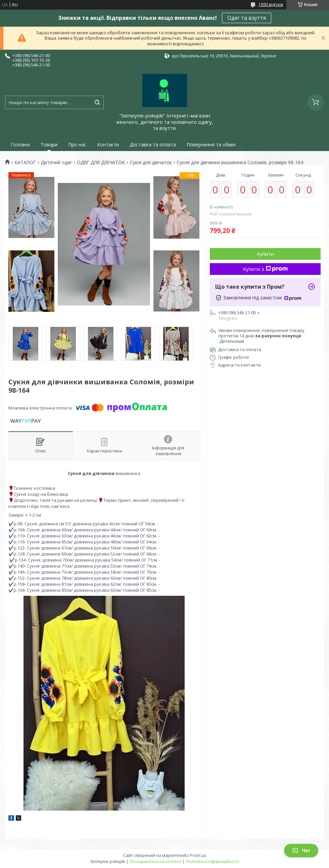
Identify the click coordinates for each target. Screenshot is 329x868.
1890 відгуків (271, 5)
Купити (265, 254)
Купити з (265, 269)
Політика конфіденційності (212, 861)
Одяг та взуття (247, 18)
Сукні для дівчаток (151, 162)
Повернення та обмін (211, 144)
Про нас (77, 144)
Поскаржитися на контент (155, 861)
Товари (49, 144)
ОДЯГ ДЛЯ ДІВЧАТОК (101, 162)
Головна (20, 144)
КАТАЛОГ (25, 162)
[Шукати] (97, 102)
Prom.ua (198, 855)
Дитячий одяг (57, 162)
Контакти (108, 144)
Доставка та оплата (153, 144)
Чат (301, 851)
